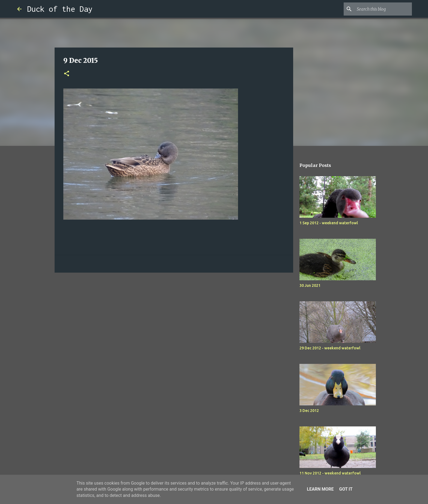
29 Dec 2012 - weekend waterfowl (330, 348)
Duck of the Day (60, 9)
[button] (67, 74)
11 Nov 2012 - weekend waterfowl (330, 473)
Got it (346, 489)
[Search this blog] (383, 9)
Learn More (320, 489)
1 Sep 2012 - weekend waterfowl (329, 223)
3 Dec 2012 (309, 411)
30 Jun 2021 (310, 285)
